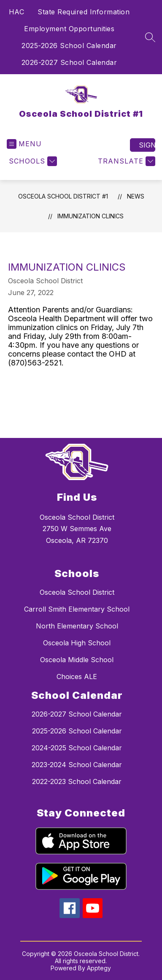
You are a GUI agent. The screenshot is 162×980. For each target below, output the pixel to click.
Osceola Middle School (77, 660)
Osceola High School (77, 643)
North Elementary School (77, 626)
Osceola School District (77, 592)
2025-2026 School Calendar (69, 46)
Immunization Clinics (90, 216)
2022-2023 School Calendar (77, 781)
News (136, 196)
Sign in (147, 145)
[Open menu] (24, 144)
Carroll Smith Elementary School (77, 609)
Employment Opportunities (69, 29)
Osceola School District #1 (63, 196)
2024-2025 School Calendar (77, 748)
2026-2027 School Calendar (69, 62)
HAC (17, 12)
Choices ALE (77, 677)
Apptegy (99, 968)
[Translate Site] (126, 161)
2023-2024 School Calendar (77, 765)
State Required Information (84, 12)
